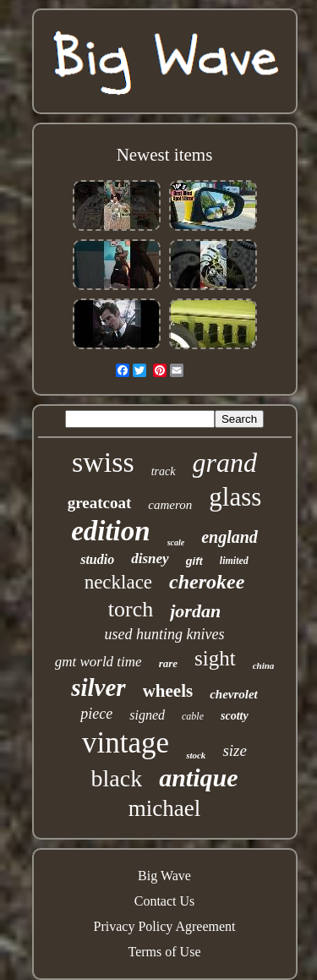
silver (98, 687)
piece (96, 714)
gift (194, 561)
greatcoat (100, 503)
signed (147, 715)
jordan (195, 611)
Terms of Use (165, 952)
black (117, 778)
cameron (170, 505)
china (264, 665)
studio (97, 559)
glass (235, 497)
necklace (118, 582)
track (164, 471)
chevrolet (234, 694)
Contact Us (165, 901)
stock (196, 755)
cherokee (207, 582)
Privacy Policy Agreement (165, 926)
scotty (235, 716)
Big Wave (164, 876)
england (230, 537)
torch (131, 609)
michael (164, 808)
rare (168, 663)
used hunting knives (165, 634)
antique (198, 777)
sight (215, 658)
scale (176, 542)
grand (225, 463)
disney (150, 558)
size (235, 750)
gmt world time (98, 662)
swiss (103, 462)
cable (193, 716)
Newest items (165, 155)
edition (111, 531)
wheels (168, 691)
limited (234, 561)
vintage (126, 743)
